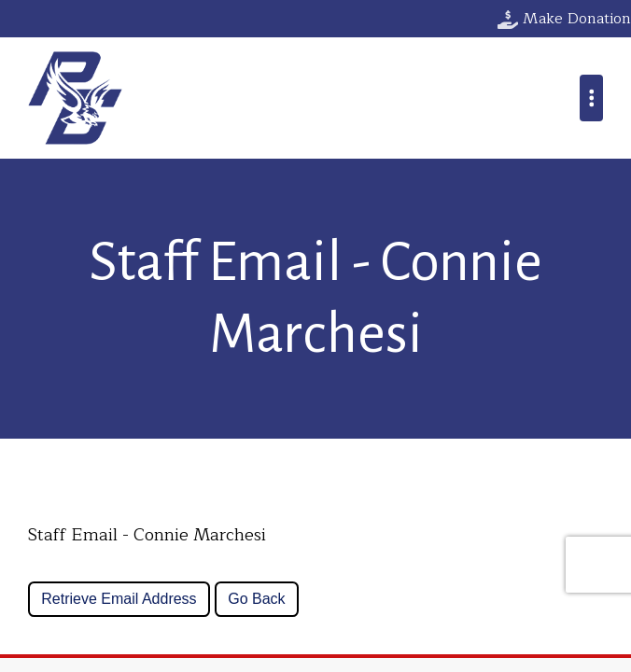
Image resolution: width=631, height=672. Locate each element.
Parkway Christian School (75, 98)
